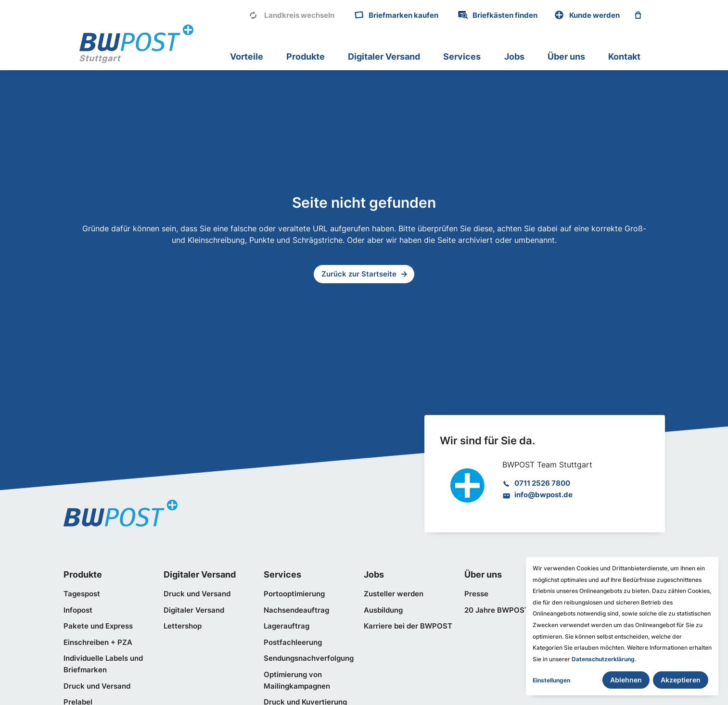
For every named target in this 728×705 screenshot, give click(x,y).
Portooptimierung (294, 594)
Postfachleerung (293, 642)
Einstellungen (551, 680)
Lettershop (183, 626)
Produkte (306, 57)
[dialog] (622, 626)
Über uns (566, 57)
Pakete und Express (98, 626)
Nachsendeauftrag (296, 610)
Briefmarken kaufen (403, 15)
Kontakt (624, 57)
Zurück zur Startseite (359, 274)
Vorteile (247, 57)
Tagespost (82, 594)
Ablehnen (626, 680)
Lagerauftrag (287, 626)
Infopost (78, 610)
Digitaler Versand (384, 57)
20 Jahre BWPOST (497, 610)
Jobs (514, 57)
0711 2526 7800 (542, 483)
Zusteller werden (394, 594)
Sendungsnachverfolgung (309, 658)
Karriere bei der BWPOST (408, 626)
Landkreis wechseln (299, 15)
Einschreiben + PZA (98, 642)
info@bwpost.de (543, 495)
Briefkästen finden (505, 15)
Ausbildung (383, 610)
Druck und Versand (97, 686)
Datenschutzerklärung (603, 659)
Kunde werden (594, 15)
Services (462, 57)
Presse (476, 594)
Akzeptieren (681, 680)
